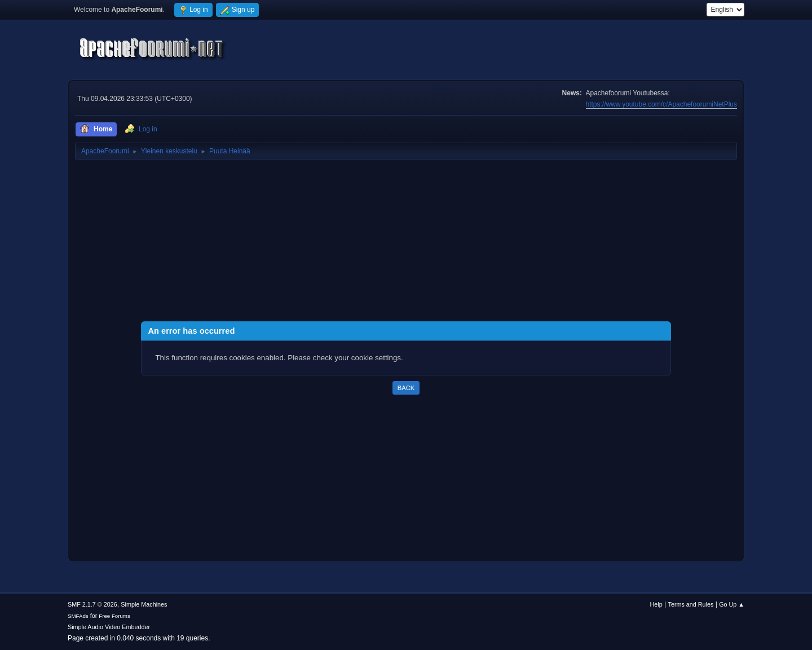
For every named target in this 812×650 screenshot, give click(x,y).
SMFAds (78, 616)
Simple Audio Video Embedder (109, 627)
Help (656, 604)
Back (406, 388)
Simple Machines (144, 604)
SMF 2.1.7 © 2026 (92, 604)
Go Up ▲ (732, 604)
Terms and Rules (691, 604)
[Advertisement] (406, 242)
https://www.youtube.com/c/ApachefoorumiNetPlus (661, 104)
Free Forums (114, 616)
